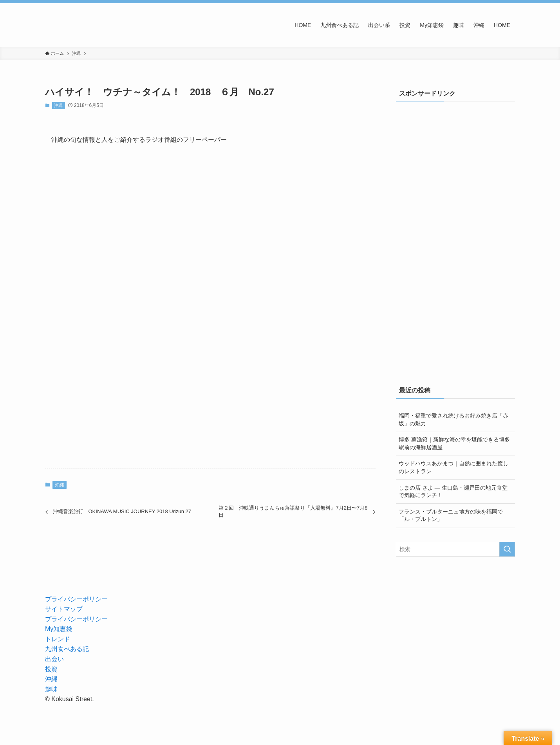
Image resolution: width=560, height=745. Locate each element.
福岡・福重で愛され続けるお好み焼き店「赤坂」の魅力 (453, 420)
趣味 (51, 689)
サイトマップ (64, 609)
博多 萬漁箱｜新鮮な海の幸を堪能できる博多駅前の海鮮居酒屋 (454, 443)
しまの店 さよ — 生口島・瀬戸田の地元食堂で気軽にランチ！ (453, 492)
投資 (51, 669)
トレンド (58, 639)
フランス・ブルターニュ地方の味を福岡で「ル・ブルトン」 (451, 515)
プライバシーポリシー (76, 599)
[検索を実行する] (507, 549)
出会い (54, 659)
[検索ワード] (455, 549)
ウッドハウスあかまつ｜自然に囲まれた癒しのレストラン (453, 467)
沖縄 (58, 105)
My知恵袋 (59, 629)
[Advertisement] (462, 166)
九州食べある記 (67, 649)
